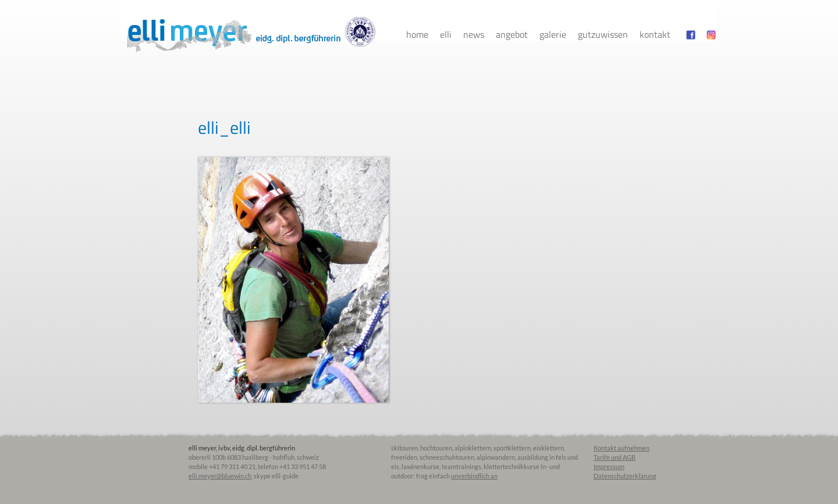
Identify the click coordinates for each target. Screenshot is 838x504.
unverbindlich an (474, 476)
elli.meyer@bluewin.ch (220, 476)
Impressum (609, 466)
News (474, 34)
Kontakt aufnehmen (622, 448)
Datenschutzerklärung (625, 476)
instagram (711, 35)
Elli (446, 34)
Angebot (512, 34)
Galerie (553, 34)
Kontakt (655, 34)
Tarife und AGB (615, 457)
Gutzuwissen (603, 34)
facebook (691, 35)
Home (417, 34)
